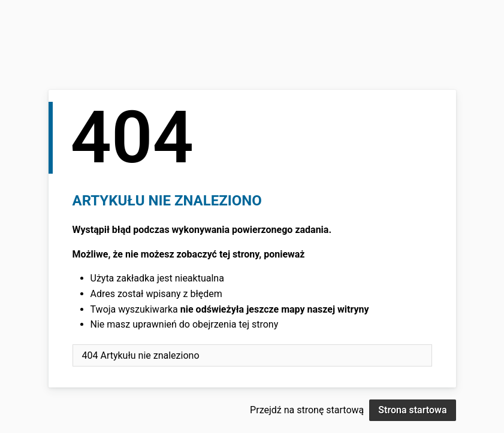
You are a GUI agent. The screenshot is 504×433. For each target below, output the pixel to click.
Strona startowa (412, 410)
